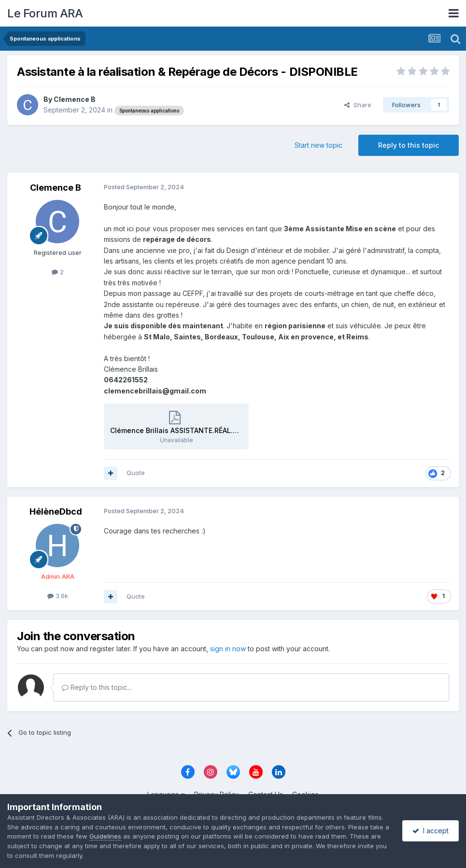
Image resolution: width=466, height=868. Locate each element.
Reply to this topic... (97, 687)
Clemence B (75, 99)
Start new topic (318, 145)
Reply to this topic (409, 145)
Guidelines (105, 836)
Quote (136, 473)
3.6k (58, 596)
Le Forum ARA (45, 13)
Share (358, 105)
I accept (431, 831)
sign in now (228, 649)
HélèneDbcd (56, 511)
